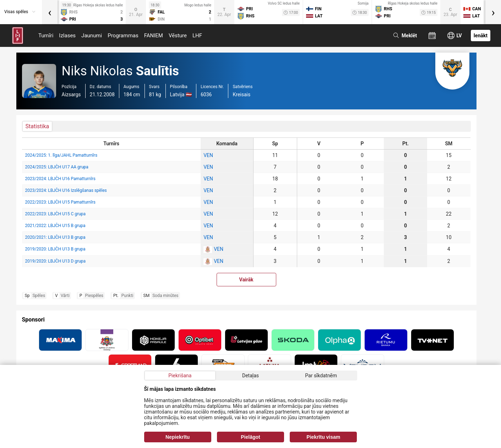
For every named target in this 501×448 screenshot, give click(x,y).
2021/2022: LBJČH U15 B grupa (55, 226)
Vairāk (246, 280)
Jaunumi (92, 36)
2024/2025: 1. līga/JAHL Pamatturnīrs (61, 155)
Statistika (37, 126)
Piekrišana (180, 376)
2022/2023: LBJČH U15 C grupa (55, 214)
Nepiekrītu (178, 437)
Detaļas (250, 376)
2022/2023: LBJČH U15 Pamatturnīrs (60, 202)
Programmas (123, 36)
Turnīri (46, 36)
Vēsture (178, 36)
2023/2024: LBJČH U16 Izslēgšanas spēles (66, 190)
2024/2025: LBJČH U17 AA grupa (57, 167)
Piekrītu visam (323, 437)
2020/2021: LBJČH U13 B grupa (55, 237)
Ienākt (481, 36)
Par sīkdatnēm (321, 376)
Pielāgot (250, 437)
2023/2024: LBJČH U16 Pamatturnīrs (60, 179)
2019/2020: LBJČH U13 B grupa (55, 249)
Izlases (67, 36)
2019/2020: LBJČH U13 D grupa (55, 261)
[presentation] (50, 12)
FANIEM (154, 36)
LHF (197, 36)
